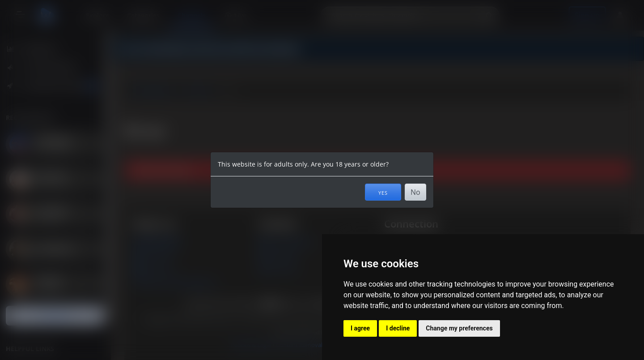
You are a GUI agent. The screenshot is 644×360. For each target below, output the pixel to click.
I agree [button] (360, 328)
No (415, 192)
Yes (383, 192)
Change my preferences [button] (459, 328)
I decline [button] (398, 328)
